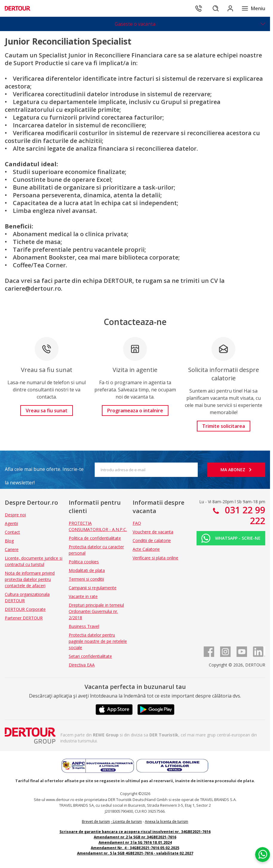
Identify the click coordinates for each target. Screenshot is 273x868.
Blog (9, 541)
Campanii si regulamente (93, 588)
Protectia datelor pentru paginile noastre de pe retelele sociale (98, 641)
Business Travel (84, 626)
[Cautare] (211, 8)
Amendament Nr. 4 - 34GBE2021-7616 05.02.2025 (135, 848)
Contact (12, 532)
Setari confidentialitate (90, 656)
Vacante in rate (83, 596)
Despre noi (15, 515)
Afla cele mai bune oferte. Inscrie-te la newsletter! (44, 471)
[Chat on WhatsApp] (263, 855)
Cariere (12, 549)
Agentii (11, 523)
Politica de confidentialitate (95, 538)
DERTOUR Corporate (25, 609)
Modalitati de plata (87, 570)
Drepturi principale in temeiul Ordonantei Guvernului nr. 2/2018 (96, 611)
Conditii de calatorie (152, 540)
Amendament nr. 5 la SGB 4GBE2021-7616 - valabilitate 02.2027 (135, 853)
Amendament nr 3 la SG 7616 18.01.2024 (135, 842)
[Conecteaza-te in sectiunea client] (228, 8)
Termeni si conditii (86, 579)
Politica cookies (84, 562)
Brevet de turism (96, 822)
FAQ (137, 523)
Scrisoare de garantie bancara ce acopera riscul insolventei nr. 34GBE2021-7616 (135, 832)
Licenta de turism (127, 822)
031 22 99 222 (244, 515)
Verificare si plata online (155, 558)
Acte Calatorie (146, 549)
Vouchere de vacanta (153, 532)
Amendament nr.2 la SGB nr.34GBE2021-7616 (135, 837)
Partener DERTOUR (24, 618)
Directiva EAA (82, 665)
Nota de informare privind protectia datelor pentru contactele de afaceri (30, 579)
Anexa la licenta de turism (167, 822)
